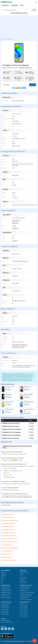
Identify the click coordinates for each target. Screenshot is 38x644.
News (2, 583)
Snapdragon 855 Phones (7, 554)
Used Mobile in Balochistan (25, 594)
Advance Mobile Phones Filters (19, 13)
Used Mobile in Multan (5, 596)
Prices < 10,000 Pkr (24, 616)
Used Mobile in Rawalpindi (6, 591)
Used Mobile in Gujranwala (6, 598)
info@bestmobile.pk (5, 620)
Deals (22, 5)
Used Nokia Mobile (5, 609)
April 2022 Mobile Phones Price (8, 517)
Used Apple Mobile (5, 606)
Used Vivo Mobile (4, 614)
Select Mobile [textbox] (7, 85)
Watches (3, 579)
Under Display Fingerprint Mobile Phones (10, 548)
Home (2, 39)
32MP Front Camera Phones (7, 557)
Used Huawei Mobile (5, 611)
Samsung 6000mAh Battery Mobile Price (10, 521)
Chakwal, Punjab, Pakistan (7, 622)
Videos (21, 576)
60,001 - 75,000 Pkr (24, 606)
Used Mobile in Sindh (24, 591)
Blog (2, 581)
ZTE (5, 39)
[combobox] (16, 85)
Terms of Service (23, 583)
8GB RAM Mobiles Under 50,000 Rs (9, 524)
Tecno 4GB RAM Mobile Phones (8, 527)
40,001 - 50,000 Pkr (24, 609)
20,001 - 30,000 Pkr (24, 613)
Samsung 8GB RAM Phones (7, 551)
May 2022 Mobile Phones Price (8, 514)
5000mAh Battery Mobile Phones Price (9, 542)
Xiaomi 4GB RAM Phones (7, 545)
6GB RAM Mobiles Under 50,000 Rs (9, 533)
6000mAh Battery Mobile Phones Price (9, 536)
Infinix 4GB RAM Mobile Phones (8, 530)
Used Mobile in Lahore (5, 589)
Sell (35, 641)
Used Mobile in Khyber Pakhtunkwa (27, 592)
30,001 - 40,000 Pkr (24, 611)
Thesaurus (22, 574)
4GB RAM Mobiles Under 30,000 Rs (9, 560)
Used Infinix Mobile (5, 613)
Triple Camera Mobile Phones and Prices (10, 539)
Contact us (22, 579)
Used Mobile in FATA (24, 598)
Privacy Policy (23, 581)
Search (34, 10)
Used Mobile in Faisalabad (6, 594)
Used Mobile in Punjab (24, 589)
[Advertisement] (19, 27)
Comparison (3, 576)
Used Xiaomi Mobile (5, 607)
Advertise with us (23, 577)
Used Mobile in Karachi (5, 587)
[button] (36, 2)
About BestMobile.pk (24, 572)
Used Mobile (3, 574)
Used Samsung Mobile (5, 604)
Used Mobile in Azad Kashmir (26, 596)
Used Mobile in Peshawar (6, 592)
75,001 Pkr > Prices (24, 604)
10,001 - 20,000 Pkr (24, 614)
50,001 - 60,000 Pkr (24, 607)
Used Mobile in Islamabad (25, 587)
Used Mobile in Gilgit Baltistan (26, 599)
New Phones (15, 5)
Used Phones (5, 5)
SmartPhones (4, 572)
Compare (33, 85)
